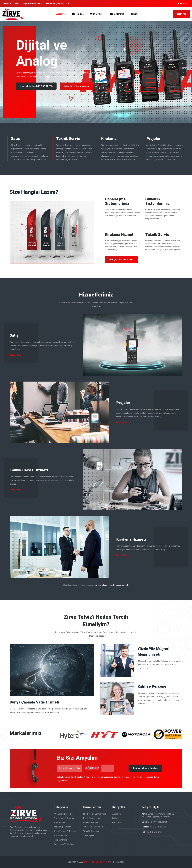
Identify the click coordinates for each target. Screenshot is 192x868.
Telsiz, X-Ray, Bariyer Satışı (95, 814)
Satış (15, 139)
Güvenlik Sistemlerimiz (157, 201)
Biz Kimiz (8, 3)
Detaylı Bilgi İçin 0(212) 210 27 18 (36, 86)
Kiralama (109, 139)
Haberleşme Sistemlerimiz (117, 201)
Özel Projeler (88, 835)
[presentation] (183, 63)
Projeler (153, 139)
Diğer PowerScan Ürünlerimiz (78, 86)
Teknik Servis (68, 139)
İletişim (134, 14)
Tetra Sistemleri (60, 840)
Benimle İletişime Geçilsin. (145, 768)
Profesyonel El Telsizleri (64, 818)
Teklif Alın (182, 14)
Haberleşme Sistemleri (93, 827)
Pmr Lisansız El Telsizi (63, 814)
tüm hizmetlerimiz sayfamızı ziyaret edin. (112, 585)
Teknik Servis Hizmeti (29, 470)
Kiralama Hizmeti (120, 235)
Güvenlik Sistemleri (91, 831)
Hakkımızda (78, 14)
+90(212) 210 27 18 (61, 3)
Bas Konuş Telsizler (62, 827)
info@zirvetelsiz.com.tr (32, 3)
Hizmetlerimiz (117, 14)
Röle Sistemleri (60, 835)
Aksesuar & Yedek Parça (64, 844)
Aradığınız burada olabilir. (121, 259)
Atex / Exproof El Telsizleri (65, 831)
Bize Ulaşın (183, 3)
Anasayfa (61, 14)
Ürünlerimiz (96, 14)
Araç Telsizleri (60, 823)
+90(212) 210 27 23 (154, 832)
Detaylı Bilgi (15, 355)
